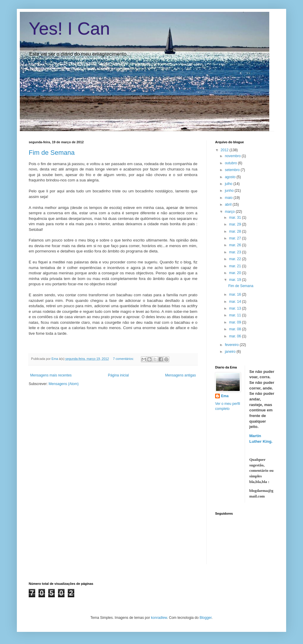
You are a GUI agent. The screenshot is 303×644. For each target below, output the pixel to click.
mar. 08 (235, 329)
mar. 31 (235, 218)
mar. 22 (235, 259)
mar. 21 (235, 266)
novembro (233, 156)
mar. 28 (235, 231)
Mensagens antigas (180, 375)
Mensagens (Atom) (63, 384)
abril (229, 205)
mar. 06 (235, 336)
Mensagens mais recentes (51, 375)
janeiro (231, 352)
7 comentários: (124, 359)
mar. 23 (235, 252)
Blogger (206, 618)
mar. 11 (235, 315)
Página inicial (119, 375)
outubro (231, 163)
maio (229, 198)
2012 (225, 150)
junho (230, 191)
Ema (55, 359)
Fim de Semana (52, 153)
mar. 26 (235, 245)
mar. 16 (235, 294)
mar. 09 (235, 322)
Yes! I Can (69, 29)
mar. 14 (235, 302)
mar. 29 (235, 224)
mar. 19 (235, 280)
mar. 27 (235, 238)
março (230, 212)
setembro (233, 170)
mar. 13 (235, 308)
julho (229, 184)
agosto (231, 177)
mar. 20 (235, 273)
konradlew (159, 618)
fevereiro (232, 345)
